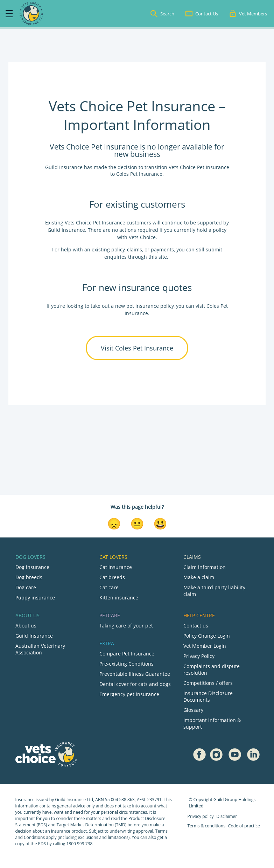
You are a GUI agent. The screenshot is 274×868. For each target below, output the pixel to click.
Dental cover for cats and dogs (135, 684)
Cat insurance (116, 567)
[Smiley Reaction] (160, 523)
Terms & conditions (206, 826)
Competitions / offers (208, 683)
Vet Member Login (205, 646)
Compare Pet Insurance (127, 654)
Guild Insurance (34, 636)
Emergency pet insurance (129, 694)
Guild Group (225, 800)
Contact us (196, 626)
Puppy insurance (35, 598)
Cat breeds (112, 577)
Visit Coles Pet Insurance (137, 348)
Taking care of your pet (126, 626)
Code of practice (244, 826)
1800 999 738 (79, 844)
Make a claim (199, 577)
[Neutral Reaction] (137, 523)
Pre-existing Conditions (127, 664)
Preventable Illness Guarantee (135, 674)
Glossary (193, 710)
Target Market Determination (85, 825)
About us (26, 626)
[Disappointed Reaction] (114, 523)
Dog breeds (29, 577)
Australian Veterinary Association (40, 649)
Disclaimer (227, 816)
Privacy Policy (199, 656)
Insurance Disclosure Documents (208, 696)
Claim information (205, 567)
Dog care (26, 587)
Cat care (109, 587)
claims (135, 249)
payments (162, 249)
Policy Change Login (207, 636)
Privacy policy (201, 816)
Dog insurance (32, 567)
